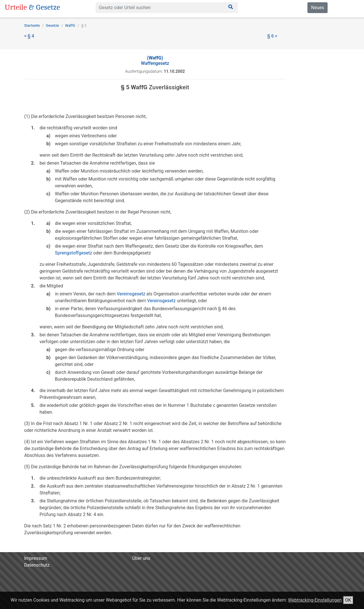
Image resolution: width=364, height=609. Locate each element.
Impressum (36, 558)
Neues (318, 8)
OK (348, 600)
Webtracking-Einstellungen (315, 600)
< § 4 (29, 36)
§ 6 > (272, 36)
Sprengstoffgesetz (74, 253)
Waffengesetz (155, 61)
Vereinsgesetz (131, 294)
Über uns (141, 558)
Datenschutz (37, 565)
